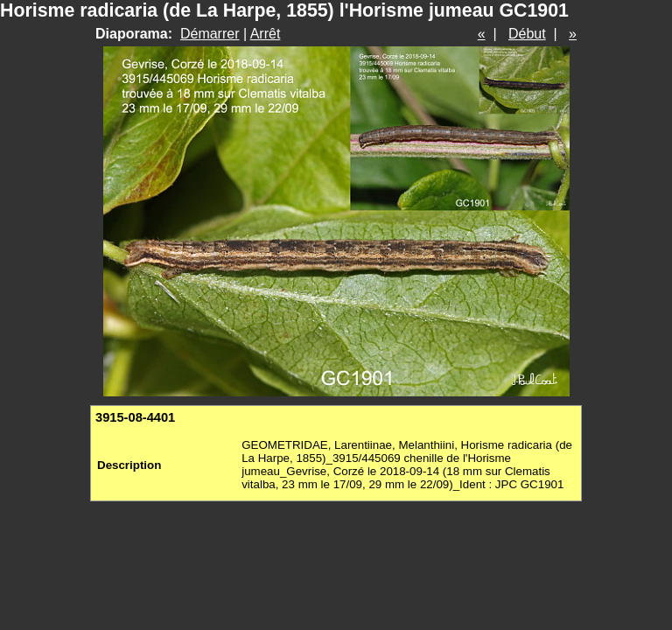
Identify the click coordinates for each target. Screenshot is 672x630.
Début (527, 34)
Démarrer (210, 34)
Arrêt (266, 34)
